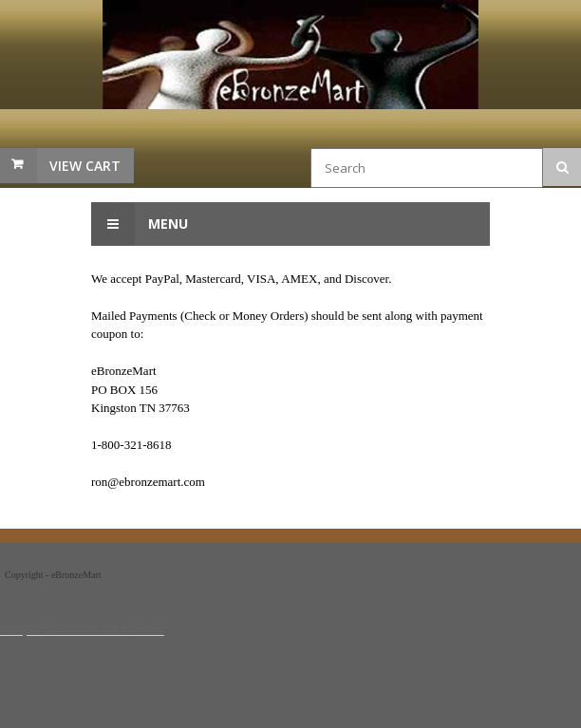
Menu (140, 224)
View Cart (85, 166)
